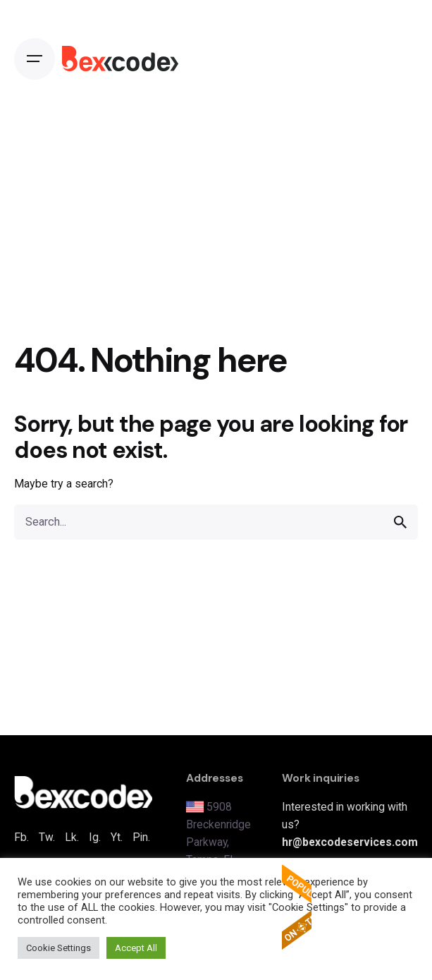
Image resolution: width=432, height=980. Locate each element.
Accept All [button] (136, 948)
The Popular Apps (297, 907)
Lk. (72, 837)
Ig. (95, 837)
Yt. (117, 837)
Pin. (141, 837)
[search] (400, 522)
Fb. (21, 837)
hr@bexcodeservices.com (350, 842)
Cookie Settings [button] (58, 948)
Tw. (47, 837)
